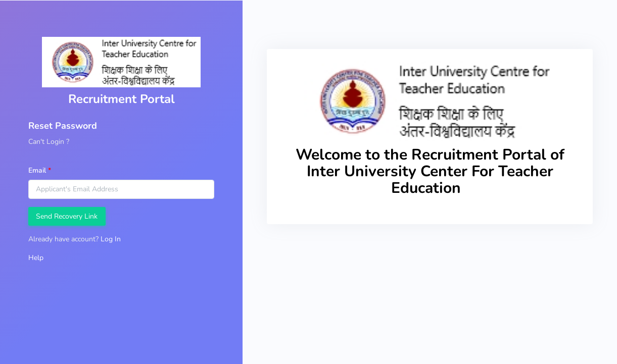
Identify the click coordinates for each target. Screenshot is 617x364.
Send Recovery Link (67, 216)
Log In (111, 239)
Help (36, 258)
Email (37, 170)
